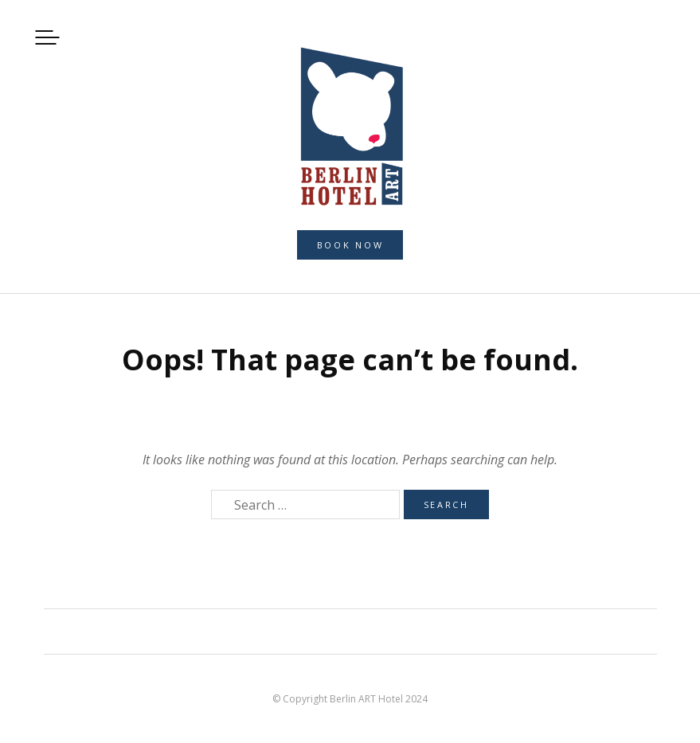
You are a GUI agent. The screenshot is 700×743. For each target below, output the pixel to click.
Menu (47, 37)
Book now (350, 245)
